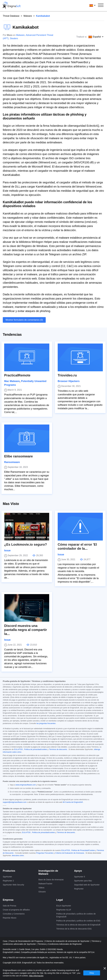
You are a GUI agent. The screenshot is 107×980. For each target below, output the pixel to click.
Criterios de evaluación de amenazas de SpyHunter (68, 941)
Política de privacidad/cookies (36, 749)
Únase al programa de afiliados (16, 910)
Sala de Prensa (9, 906)
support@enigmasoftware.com (15, 802)
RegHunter (79, 889)
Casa (5, 941)
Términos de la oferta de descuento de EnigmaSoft (78, 925)
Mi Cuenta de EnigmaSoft (73, 802)
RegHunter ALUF (64, 910)
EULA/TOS (18, 749)
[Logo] (12, 6)
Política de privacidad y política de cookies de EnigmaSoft (76, 915)
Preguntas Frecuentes (45, 853)
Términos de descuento (58, 749)
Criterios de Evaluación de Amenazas (70, 853)
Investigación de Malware (48, 872)
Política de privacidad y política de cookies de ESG (78, 921)
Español (93, 6)
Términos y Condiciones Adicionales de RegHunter (60, 944)
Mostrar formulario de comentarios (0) (24, 320)
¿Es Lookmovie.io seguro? (26, 544)
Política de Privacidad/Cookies (83, 850)
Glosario (42, 892)
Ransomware (12, 462)
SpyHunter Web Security (13, 885)
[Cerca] (105, 968)
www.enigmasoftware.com (26, 785)
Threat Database (11, 16)
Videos (41, 888)
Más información (36, 976)
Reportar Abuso (10, 918)
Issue (7, 550)
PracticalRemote (17, 375)
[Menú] (101, 6)
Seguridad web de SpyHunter (87, 885)
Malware (28, 16)
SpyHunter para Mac (83, 881)
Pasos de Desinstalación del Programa (26, 941)
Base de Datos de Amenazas (51, 880)
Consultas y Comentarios (14, 914)
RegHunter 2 (8, 881)
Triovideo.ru (67, 375)
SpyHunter (7, 877)
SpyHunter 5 (80, 877)
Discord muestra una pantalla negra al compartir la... (26, 630)
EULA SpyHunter (64, 906)
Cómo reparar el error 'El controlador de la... (77, 546)
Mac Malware (12, 381)
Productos (9, 871)
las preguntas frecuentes (46, 723)
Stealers (14, 38)
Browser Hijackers (69, 381)
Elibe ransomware (18, 456)
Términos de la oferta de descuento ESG (74, 929)
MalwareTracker (45, 884)
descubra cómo (18, 856)
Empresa (8, 900)
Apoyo (78, 871)
